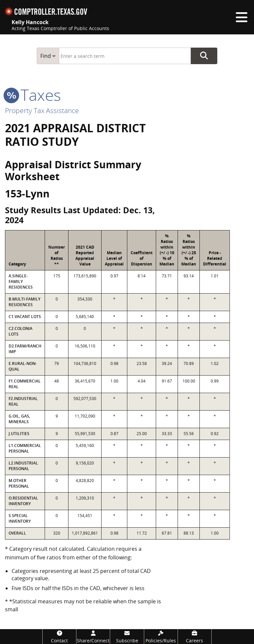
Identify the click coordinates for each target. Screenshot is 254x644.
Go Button (204, 56)
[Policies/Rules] (161, 637)
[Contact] (59, 637)
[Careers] (195, 637)
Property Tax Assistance (42, 110)
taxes (33, 95)
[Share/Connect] (93, 637)
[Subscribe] (127, 637)
